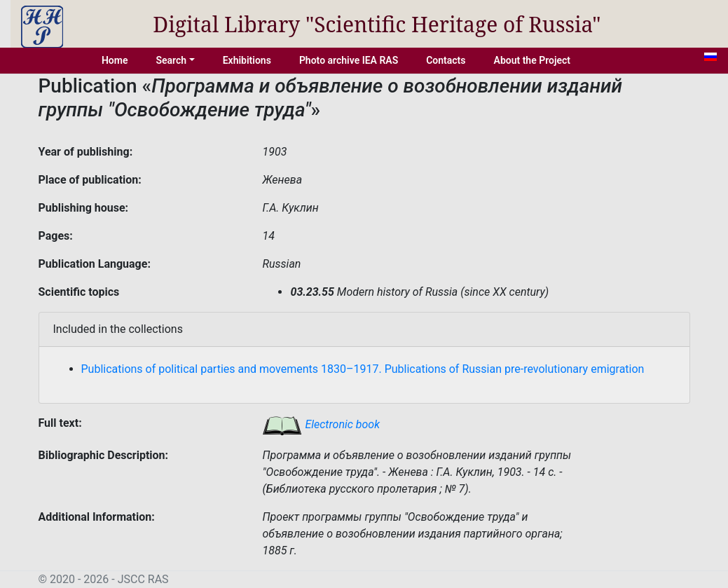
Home (115, 60)
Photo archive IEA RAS (349, 60)
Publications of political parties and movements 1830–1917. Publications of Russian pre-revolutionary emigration (363, 369)
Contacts (446, 60)
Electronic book (321, 424)
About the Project (533, 60)
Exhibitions (247, 60)
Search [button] (171, 60)
